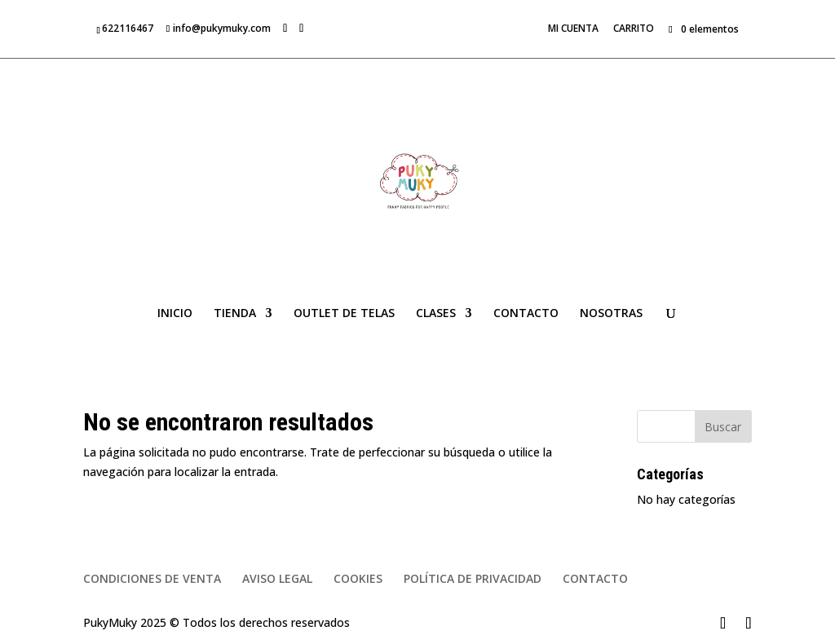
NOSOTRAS (611, 314)
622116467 (128, 28)
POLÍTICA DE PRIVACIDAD (473, 578)
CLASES (436, 314)
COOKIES (358, 578)
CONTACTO (526, 314)
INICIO (175, 314)
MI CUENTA (573, 29)
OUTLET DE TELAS (344, 314)
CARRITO (634, 29)
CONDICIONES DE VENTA (152, 578)
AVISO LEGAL (277, 578)
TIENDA (235, 314)
